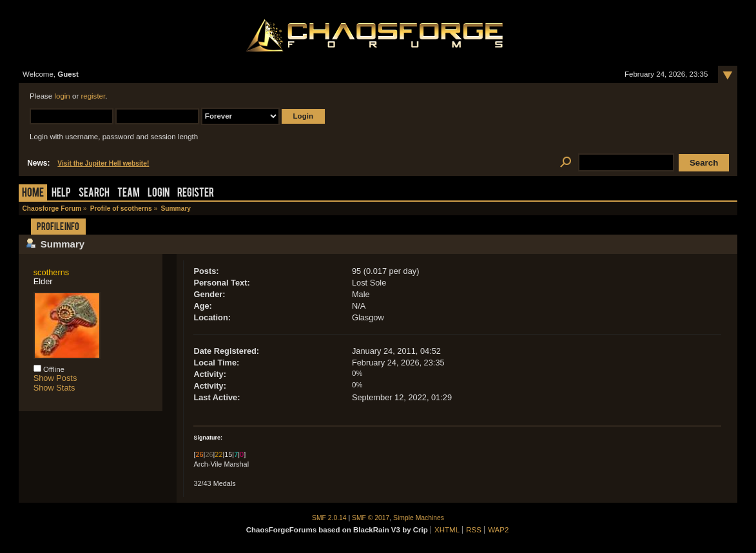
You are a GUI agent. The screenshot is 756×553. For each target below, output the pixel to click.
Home (33, 194)
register (93, 96)
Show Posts (55, 378)
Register (196, 194)
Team (129, 194)
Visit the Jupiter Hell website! (103, 163)
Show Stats (54, 388)
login (62, 96)
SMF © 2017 (371, 518)
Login (159, 194)
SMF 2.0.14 (329, 518)
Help (61, 194)
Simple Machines (419, 518)
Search (94, 194)
